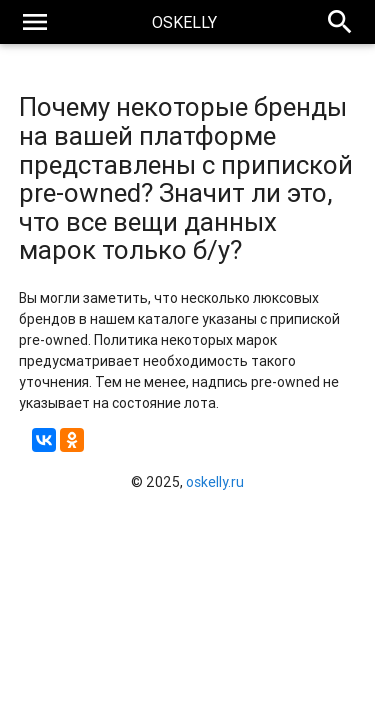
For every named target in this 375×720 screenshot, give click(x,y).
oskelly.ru (215, 482)
